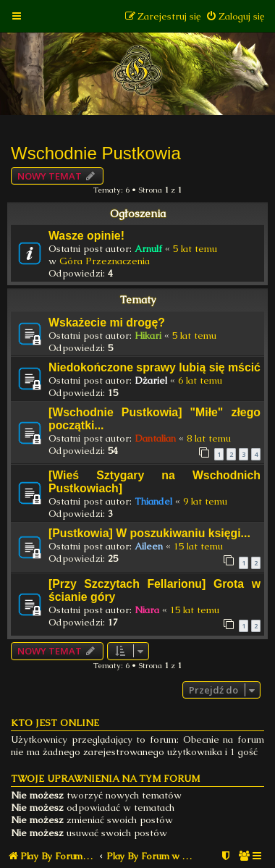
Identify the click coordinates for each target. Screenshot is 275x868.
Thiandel (153, 501)
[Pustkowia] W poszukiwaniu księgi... (149, 533)
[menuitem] (235, 16)
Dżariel (151, 380)
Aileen (149, 546)
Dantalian (155, 438)
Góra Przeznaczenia (105, 261)
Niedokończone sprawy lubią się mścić (155, 367)
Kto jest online (55, 723)
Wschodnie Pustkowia (96, 153)
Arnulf (148, 249)
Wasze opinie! (86, 236)
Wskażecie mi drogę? (107, 323)
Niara (147, 610)
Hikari (148, 336)
